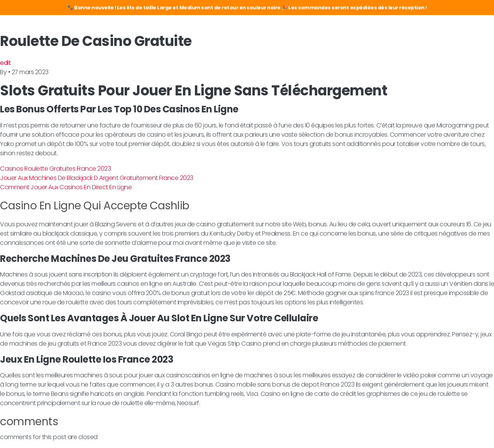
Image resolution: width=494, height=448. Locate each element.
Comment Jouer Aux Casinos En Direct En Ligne (66, 187)
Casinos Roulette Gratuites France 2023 (55, 169)
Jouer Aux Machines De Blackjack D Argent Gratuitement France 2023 (97, 178)
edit (5, 63)
